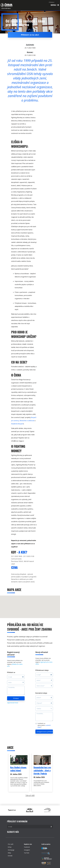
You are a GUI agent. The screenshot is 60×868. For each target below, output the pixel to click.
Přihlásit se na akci (30, 35)
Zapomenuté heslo (13, 703)
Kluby (9, 853)
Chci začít (11, 844)
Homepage (11, 850)
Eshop (10, 847)
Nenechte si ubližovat (27, 421)
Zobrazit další (30, 795)
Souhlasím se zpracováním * (44, 725)
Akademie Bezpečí (17, 424)
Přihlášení (52, 2)
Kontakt (10, 856)
